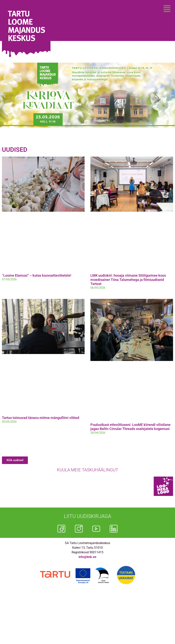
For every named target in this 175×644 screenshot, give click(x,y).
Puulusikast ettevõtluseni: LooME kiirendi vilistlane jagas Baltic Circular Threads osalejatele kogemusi (130, 427)
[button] (167, 9)
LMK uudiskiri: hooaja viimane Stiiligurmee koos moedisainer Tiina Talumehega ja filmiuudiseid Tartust (128, 280)
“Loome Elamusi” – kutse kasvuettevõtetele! (37, 275)
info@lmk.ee (87, 557)
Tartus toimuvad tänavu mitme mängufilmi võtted (41, 418)
